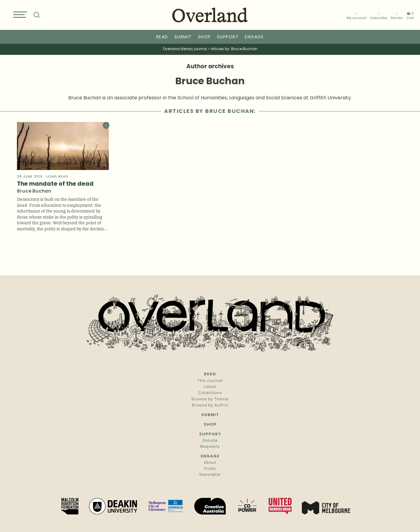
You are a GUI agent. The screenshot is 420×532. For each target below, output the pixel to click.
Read (162, 37)
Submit (183, 37)
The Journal (210, 381)
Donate (397, 16)
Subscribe (379, 16)
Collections (210, 393)
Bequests (210, 447)
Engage (254, 37)
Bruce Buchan (34, 192)
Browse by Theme (210, 399)
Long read (57, 177)
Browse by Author (210, 405)
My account (357, 16)
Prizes (210, 469)
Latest (210, 387)
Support (228, 37)
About (210, 463)
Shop (204, 37)
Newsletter (210, 475)
